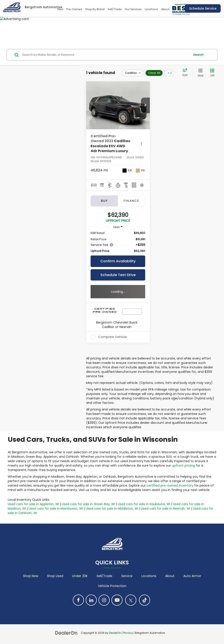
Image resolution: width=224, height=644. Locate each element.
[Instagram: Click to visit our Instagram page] (104, 600)
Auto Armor (192, 576)
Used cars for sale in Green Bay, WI (88, 504)
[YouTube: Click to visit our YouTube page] (117, 600)
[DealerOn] (66, 633)
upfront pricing (183, 465)
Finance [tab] (131, 201)
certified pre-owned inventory (170, 485)
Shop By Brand (95, 9)
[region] (118, 242)
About (170, 576)
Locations (151, 9)
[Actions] (141, 144)
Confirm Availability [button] (118, 261)
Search (198, 55)
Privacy (128, 633)
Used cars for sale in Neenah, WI (166, 509)
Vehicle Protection (112, 586)
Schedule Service (203, 8)
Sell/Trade (115, 9)
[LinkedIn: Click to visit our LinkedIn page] (91, 600)
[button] (145, 105)
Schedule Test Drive (118, 275)
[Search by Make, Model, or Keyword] (106, 55)
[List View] (212, 73)
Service (127, 576)
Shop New (31, 576)
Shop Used (55, 576)
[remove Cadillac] (133, 73)
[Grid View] (200, 73)
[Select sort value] (186, 73)
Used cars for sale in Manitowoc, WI (56, 509)
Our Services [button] (133, 9)
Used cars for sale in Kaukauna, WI (144, 504)
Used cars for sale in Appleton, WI (33, 504)
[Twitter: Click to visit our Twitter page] (131, 600)
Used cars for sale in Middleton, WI (112, 509)
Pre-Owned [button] (74, 9)
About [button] (165, 9)
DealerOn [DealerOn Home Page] (115, 633)
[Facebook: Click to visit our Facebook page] (78, 600)
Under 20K (80, 576)
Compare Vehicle (113, 337)
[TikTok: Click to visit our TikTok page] (145, 600)
